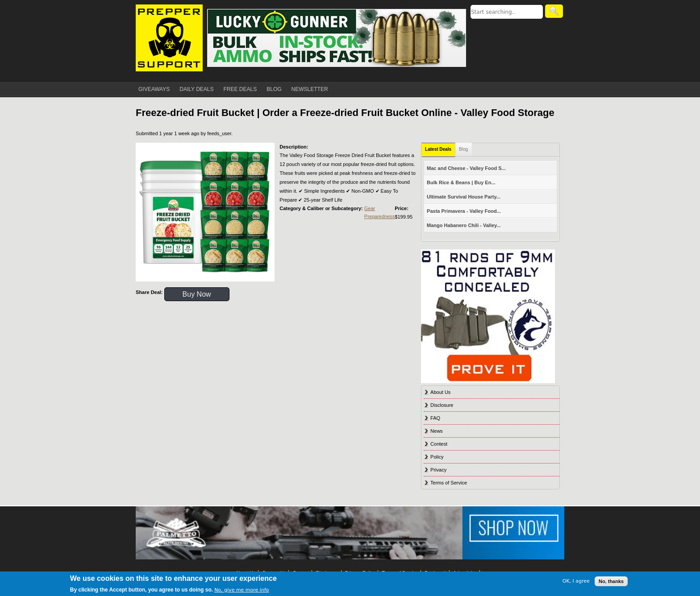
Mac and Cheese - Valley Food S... (466, 168)
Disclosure (442, 405)
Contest (439, 444)
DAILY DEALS (196, 89)
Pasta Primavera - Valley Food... (464, 211)
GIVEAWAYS (154, 89)
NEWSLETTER (310, 89)
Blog (463, 149)
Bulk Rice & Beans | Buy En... (461, 182)
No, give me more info (242, 590)
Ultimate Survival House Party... (464, 197)
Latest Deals (438, 149)
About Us (440, 392)
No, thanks (611, 581)
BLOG (274, 89)
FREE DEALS (240, 89)
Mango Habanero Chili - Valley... (464, 225)
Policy (437, 457)
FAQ (435, 418)
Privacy (438, 470)
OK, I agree (576, 581)
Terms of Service (449, 483)
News (437, 431)
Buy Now (197, 294)
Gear (370, 208)
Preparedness (380, 216)
